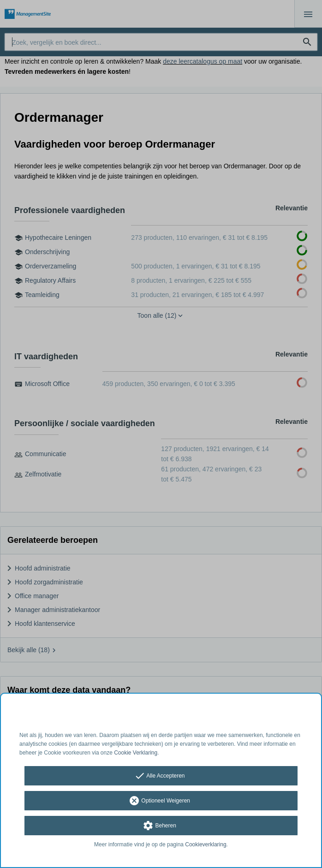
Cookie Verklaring (136, 753)
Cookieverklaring (206, 844)
